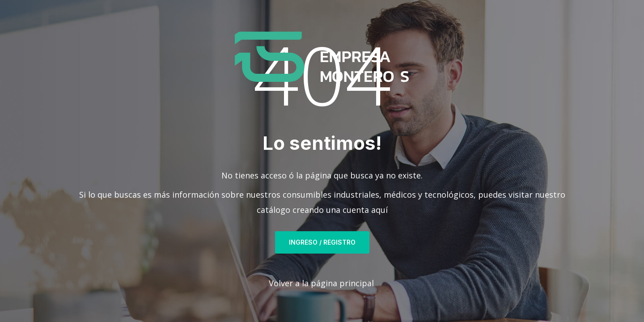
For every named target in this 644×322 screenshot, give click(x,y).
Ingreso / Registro (322, 242)
